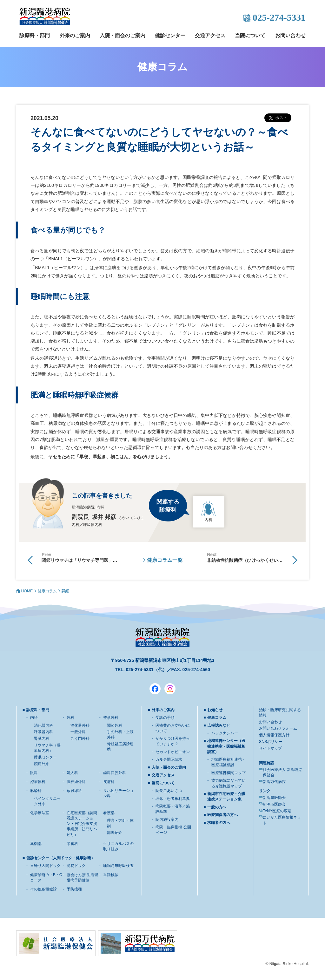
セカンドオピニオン (173, 752)
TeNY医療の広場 (277, 811)
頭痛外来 (42, 764)
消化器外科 (80, 725)
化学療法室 (40, 813)
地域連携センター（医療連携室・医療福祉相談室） (226, 746)
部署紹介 (115, 833)
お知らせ (215, 710)
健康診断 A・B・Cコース (46, 878)
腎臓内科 (42, 738)
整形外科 (111, 718)
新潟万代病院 (274, 782)
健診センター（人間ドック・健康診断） (61, 858)
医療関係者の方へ (222, 815)
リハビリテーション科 (118, 793)
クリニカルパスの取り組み (118, 846)
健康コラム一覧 (165, 560)
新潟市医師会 (274, 804)
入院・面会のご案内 (123, 35)
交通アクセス (210, 35)
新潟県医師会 (274, 798)
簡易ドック (76, 866)
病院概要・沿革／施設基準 (173, 809)
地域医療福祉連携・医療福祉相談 (229, 762)
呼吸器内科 (43, 732)
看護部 (109, 813)
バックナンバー (225, 733)
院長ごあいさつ (169, 791)
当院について (250, 35)
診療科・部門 (35, 35)
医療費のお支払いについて (173, 728)
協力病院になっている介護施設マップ (229, 783)
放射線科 (74, 791)
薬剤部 (36, 844)
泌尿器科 (38, 782)
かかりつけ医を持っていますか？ (173, 741)
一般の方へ (217, 807)
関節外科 (115, 725)
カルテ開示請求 (169, 759)
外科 (70, 718)
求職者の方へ (219, 823)
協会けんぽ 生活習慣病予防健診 (82, 878)
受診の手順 (165, 718)
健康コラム (47, 591)
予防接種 (74, 889)
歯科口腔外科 (115, 773)
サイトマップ (270, 748)
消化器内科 (43, 725)
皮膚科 (109, 782)
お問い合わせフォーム (278, 728)
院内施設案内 (167, 820)
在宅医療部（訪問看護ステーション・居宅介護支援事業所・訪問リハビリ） (82, 824)
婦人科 (72, 773)
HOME (27, 591)
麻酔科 (36, 791)
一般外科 (78, 732)
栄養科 (72, 844)
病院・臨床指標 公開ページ (173, 830)
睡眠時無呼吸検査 (118, 866)
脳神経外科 (76, 782)
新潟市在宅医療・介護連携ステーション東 (226, 796)
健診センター (170, 35)
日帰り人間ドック (45, 866)
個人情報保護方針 (274, 735)
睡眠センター (45, 757)
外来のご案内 (75, 35)
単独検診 (111, 875)
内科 (34, 718)
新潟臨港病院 (45, 17)
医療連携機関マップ (229, 773)
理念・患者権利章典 (173, 799)
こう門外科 (80, 738)
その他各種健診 (43, 889)
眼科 (34, 773)
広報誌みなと (219, 725)
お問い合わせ (290, 35)
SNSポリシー (271, 742)
